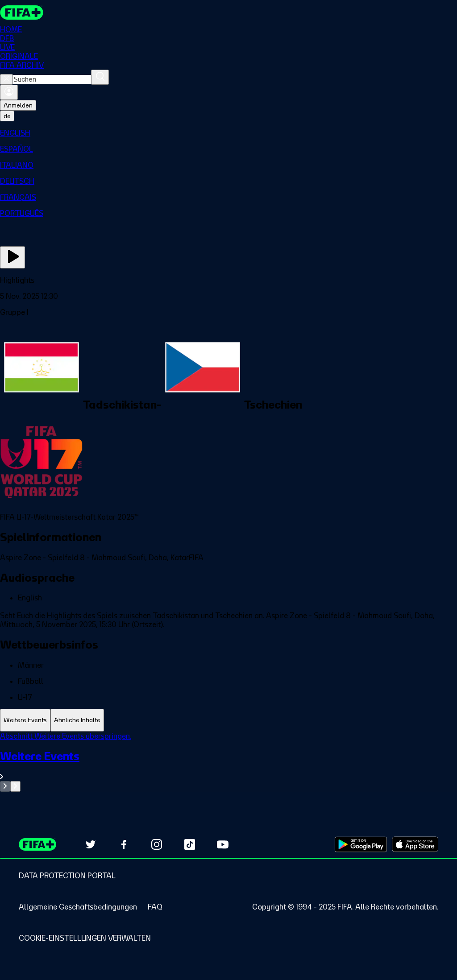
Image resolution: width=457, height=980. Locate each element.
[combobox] (52, 79)
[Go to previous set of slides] (5, 786)
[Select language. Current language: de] (7, 116)
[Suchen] (100, 77)
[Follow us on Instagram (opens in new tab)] (157, 844)
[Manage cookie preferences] (85, 938)
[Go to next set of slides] (15, 786)
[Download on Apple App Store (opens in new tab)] (415, 844)
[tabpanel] (228, 762)
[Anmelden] (9, 92)
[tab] (25, 720)
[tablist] (228, 720)
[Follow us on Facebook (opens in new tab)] (124, 844)
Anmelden (18, 105)
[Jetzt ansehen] (12, 257)
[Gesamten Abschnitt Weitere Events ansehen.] (228, 765)
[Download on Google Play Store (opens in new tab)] (361, 844)
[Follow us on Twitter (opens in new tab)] (91, 844)
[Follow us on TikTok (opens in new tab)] (190, 844)
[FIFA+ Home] (22, 12)
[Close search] (6, 79)
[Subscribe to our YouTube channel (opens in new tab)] (223, 844)
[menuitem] (228, 133)
